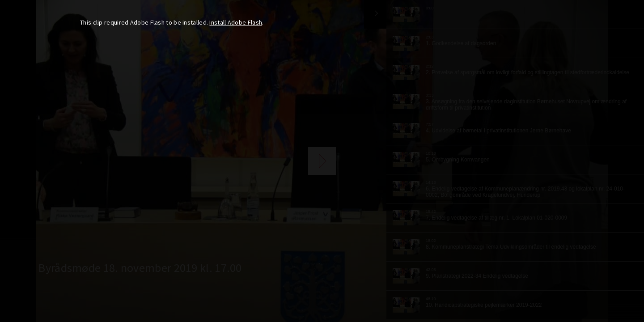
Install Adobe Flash (236, 22)
